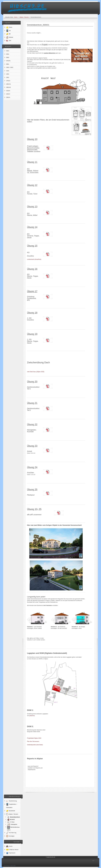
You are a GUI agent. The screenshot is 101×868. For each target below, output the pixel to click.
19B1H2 (8, 87)
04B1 (8, 54)
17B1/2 (8, 81)
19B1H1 (8, 84)
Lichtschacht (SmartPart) (34, 259)
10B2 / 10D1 (10, 67)
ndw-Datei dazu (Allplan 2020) (36, 372)
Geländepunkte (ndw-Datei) (35, 745)
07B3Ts (8, 61)
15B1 (8, 77)
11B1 (8, 71)
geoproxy (32, 716)
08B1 (8, 64)
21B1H (8, 91)
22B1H (8, 94)
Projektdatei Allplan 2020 (34, 738)
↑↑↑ (93, 861)
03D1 (8, 51)
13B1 (8, 74)
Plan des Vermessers (33, 741)
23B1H (8, 97)
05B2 (8, 57)
